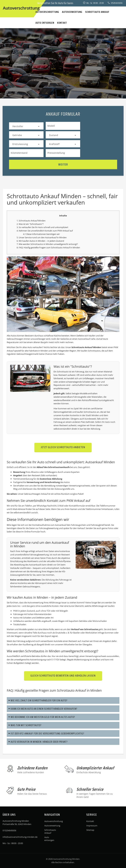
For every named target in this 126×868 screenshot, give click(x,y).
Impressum (92, 826)
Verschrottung (52, 482)
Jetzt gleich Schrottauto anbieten (63, 447)
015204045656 (115, 3)
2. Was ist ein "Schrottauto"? (30, 224)
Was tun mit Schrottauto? (25, 725)
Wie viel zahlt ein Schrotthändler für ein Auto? (38, 700)
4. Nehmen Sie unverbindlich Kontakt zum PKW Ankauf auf (45, 231)
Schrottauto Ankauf (50, 831)
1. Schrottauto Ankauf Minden (31, 221)
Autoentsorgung (38, 660)
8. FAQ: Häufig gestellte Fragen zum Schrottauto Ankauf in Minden (48, 247)
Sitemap (90, 830)
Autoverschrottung (51, 821)
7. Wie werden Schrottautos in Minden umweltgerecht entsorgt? (47, 244)
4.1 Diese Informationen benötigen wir (41, 234)
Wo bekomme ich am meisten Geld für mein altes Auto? (42, 717)
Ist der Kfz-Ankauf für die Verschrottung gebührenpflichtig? (46, 733)
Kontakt (90, 821)
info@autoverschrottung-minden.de (20, 837)
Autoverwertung (35, 603)
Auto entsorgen (49, 839)
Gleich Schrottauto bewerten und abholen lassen (63, 676)
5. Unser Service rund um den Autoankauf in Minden (42, 237)
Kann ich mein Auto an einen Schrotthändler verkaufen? (43, 709)
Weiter (63, 164)
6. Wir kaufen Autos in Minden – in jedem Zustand (40, 241)
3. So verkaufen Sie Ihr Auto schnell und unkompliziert (42, 227)
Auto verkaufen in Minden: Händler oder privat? (38, 742)
